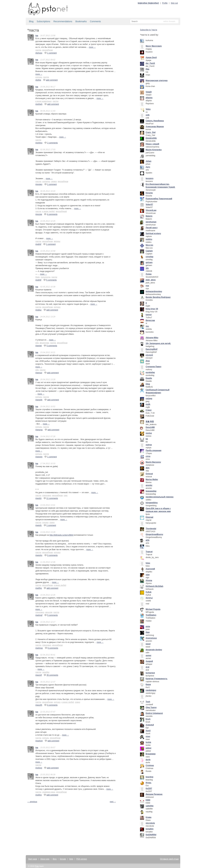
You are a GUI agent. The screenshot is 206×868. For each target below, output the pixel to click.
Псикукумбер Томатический (159, 199)
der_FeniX (150, 63)
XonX (148, 731)
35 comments (51, 675)
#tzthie (38, 80)
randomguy (151, 690)
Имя (148, 632)
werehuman (151, 222)
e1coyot (149, 355)
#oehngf (39, 615)
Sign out (174, 3)
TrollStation (151, 615)
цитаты (46, 181)
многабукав (48, 50)
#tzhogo (39, 53)
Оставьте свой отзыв (169, 859)
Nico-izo (149, 245)
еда (37, 343)
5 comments (50, 280)
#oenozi (39, 373)
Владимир (151, 754)
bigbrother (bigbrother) (148, 3)
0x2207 (149, 788)
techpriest (150, 673)
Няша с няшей (152, 144)
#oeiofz (39, 525)
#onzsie (39, 214)
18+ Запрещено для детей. (158, 343)
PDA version (82, 859)
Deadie (149, 378)
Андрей (149, 661)
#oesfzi (38, 498)
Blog (31, 21)
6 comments (51, 648)
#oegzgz (39, 430)
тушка (45, 522)
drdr (148, 667)
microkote (150, 823)
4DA (148, 468)
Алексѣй (150, 725)
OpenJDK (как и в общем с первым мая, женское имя (158, 510)
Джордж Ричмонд (154, 794)
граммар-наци (49, 792)
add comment (50, 80)
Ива (147, 69)
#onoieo (39, 184)
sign (148, 575)
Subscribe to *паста (149, 30)
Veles (148, 109)
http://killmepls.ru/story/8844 (62, 535)
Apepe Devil (151, 57)
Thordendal (151, 529)
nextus (149, 433)
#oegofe (39, 400)
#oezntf (39, 675)
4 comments (51, 214)
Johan (148, 161)
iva (37, 36)
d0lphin (149, 98)
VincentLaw (151, 210)
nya (147, 286)
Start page (33, 859)
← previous (32, 802)
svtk (148, 115)
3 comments (51, 555)
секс (66, 495)
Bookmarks (81, 21)
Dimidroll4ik (151, 138)
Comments (95, 21)
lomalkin (150, 829)
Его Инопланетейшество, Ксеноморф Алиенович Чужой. (160, 186)
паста (38, 50)
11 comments (51, 498)
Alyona (149, 580)
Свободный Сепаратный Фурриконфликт (158, 391)
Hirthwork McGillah (154, 586)
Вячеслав (150, 320)
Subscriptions (43, 21)
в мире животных (43, 101)
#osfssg (39, 768)
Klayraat (149, 517)
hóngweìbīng (152, 503)
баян (37, 277)
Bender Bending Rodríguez (158, 297)
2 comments (51, 143)
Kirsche (149, 193)
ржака (54, 181)
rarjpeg (149, 398)
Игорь (149, 783)
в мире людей (49, 211)
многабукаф (61, 211)
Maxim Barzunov (153, 462)
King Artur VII (152, 309)
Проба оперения (154, 451)
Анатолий (150, 569)
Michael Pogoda (153, 609)
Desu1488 (150, 427)
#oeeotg (39, 457)
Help (71, 859)
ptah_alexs (151, 280)
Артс (148, 167)
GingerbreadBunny (154, 534)
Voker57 (149, 204)
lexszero (150, 178)
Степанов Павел (153, 367)
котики (39, 77)
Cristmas (150, 765)
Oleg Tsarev (151, 707)
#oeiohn (39, 555)
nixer (148, 736)
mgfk (148, 404)
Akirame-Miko (152, 338)
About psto (45, 859)
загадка (46, 672)
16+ (147, 268)
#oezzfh (39, 705)
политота (46, 277)
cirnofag (149, 257)
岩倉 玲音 (150, 422)
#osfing (39, 795)
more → (92, 47)
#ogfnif (38, 244)
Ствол (149, 410)
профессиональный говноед (159, 497)
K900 (148, 800)
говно (52, 522)
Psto (37, 866)
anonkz (149, 485)
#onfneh (39, 104)
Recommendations (63, 21)
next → (113, 802)
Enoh (148, 719)
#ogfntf (38, 280)
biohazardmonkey (154, 291)
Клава (149, 817)
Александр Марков (155, 127)
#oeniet (39, 346)
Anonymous (151, 638)
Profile (165, 3)
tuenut (149, 315)
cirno (148, 456)
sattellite (150, 806)
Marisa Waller (152, 479)
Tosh (148, 702)
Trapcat (149, 552)
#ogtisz (38, 310)
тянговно (47, 495)
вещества (44, 343)
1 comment (50, 53)
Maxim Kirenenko (154, 150)
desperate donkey (154, 650)
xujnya (149, 445)
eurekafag (150, 372)
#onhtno (39, 143)
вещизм (49, 612)
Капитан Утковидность (157, 679)
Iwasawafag (151, 491)
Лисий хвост (152, 228)
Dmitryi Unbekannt (154, 713)
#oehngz (39, 648)
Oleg (148, 384)
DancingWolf (152, 349)
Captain (149, 251)
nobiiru (149, 239)
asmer (148, 655)
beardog (149, 777)
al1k (147, 540)
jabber (149, 748)
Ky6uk (149, 592)
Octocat (149, 474)
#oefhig (39, 588)
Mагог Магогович (154, 46)
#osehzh (39, 741)
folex (148, 563)
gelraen (149, 262)
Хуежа (149, 274)
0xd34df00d (151, 835)
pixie (148, 626)
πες (147, 326)
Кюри (148, 684)
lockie (148, 742)
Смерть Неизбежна (155, 121)
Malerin (149, 216)
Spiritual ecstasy (153, 233)
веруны (57, 241)
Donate (63, 859)
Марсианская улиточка (157, 81)
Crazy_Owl (151, 132)
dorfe (148, 760)
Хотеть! (149, 598)
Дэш (148, 361)
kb (147, 439)
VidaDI (149, 92)
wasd (148, 644)
